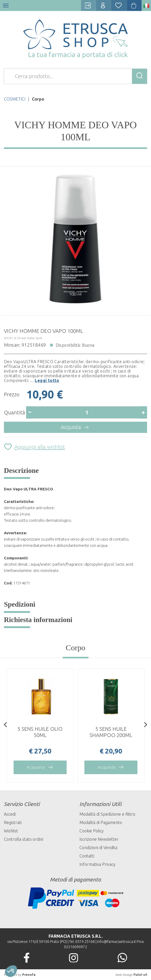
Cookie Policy (92, 831)
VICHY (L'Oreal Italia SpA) (23, 338)
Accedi (10, 814)
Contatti (87, 856)
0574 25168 (85, 942)
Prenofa (29, 975)
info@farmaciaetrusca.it (117, 942)
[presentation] (5, 725)
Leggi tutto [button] (47, 380)
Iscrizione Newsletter (99, 839)
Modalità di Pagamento (101, 822)
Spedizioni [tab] (20, 604)
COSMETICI (15, 99)
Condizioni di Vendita (98, 848)
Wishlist (11, 831)
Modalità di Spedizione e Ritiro (107, 814)
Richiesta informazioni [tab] (38, 620)
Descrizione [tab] (21, 471)
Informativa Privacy (97, 864)
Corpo (76, 648)
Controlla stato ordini (24, 839)
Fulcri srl (140, 975)
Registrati (13, 822)
